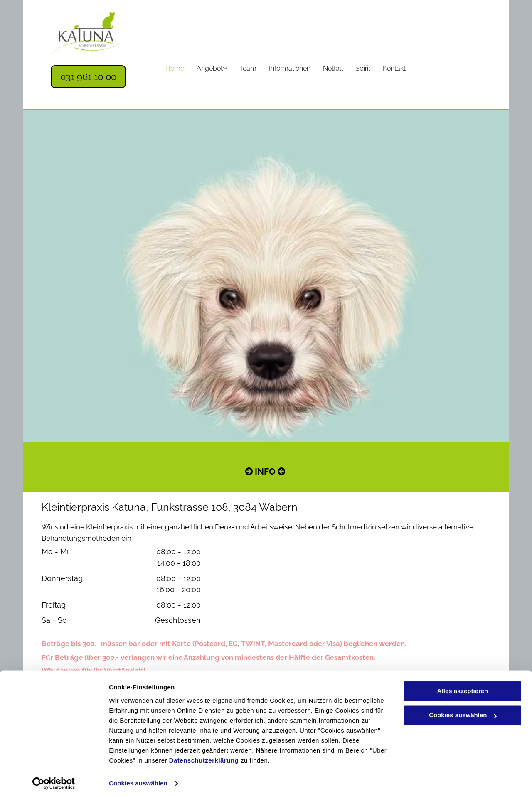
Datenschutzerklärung (204, 758)
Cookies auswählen (138, 781)
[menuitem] (175, 69)
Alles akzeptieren (463, 688)
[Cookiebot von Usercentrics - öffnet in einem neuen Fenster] (54, 781)
